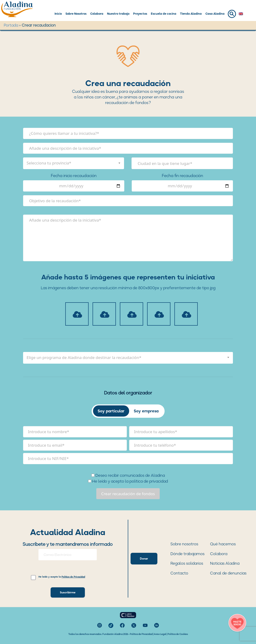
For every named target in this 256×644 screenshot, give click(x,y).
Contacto (179, 573)
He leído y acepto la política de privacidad (128, 481)
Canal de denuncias (228, 573)
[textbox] (74, 163)
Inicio (58, 14)
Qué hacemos (223, 544)
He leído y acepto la (62, 577)
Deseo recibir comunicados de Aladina (128, 475)
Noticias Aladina (225, 563)
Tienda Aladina (191, 14)
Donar (144, 559)
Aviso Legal (160, 634)
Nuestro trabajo (118, 14)
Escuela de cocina (164, 14)
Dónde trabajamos (187, 554)
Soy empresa (146, 411)
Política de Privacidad (141, 634)
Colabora (97, 14)
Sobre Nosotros (76, 14)
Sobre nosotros (184, 544)
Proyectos (140, 14)
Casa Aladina (215, 14)
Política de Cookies (178, 634)
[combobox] (74, 163)
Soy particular (111, 411)
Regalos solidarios (187, 563)
